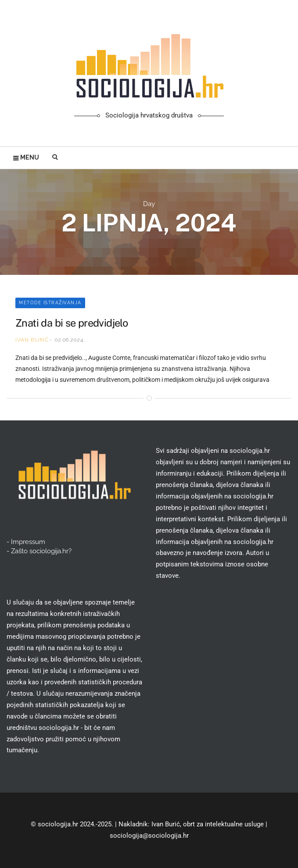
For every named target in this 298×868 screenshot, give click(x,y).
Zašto (41, 551)
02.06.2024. (70, 340)
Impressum (28, 542)
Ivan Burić (32, 340)
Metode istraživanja (50, 303)
